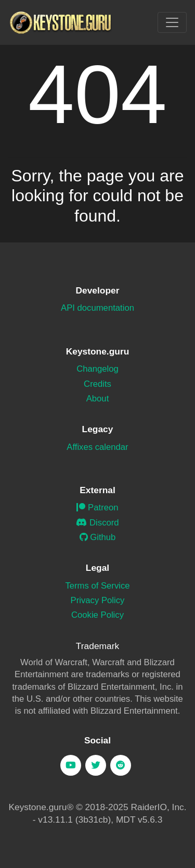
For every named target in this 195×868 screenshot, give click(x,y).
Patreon (97, 508)
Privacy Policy (98, 600)
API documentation (97, 308)
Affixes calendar (97, 447)
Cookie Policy (97, 615)
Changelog (97, 369)
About (98, 399)
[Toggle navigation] (172, 22)
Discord (97, 523)
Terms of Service (97, 586)
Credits (97, 384)
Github (98, 537)
